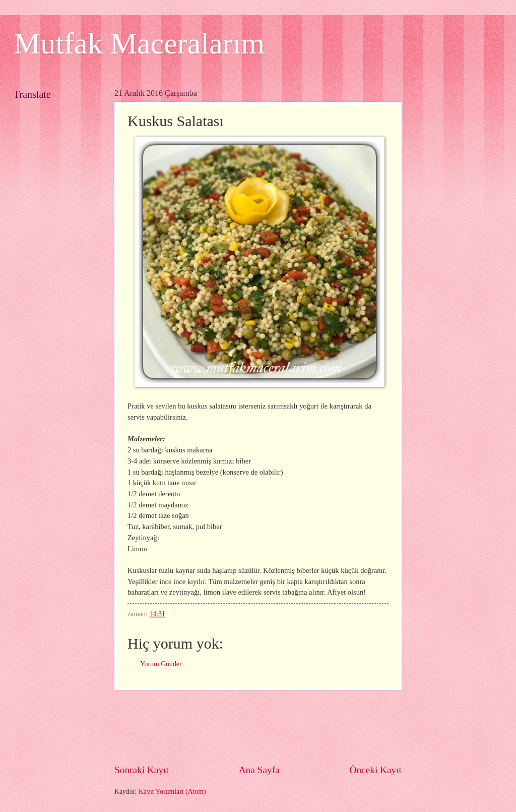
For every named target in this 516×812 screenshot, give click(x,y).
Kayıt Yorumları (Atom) (172, 792)
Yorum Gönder (161, 664)
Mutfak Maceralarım (139, 43)
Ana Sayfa (259, 770)
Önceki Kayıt (375, 770)
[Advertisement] (298, 727)
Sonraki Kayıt (142, 770)
